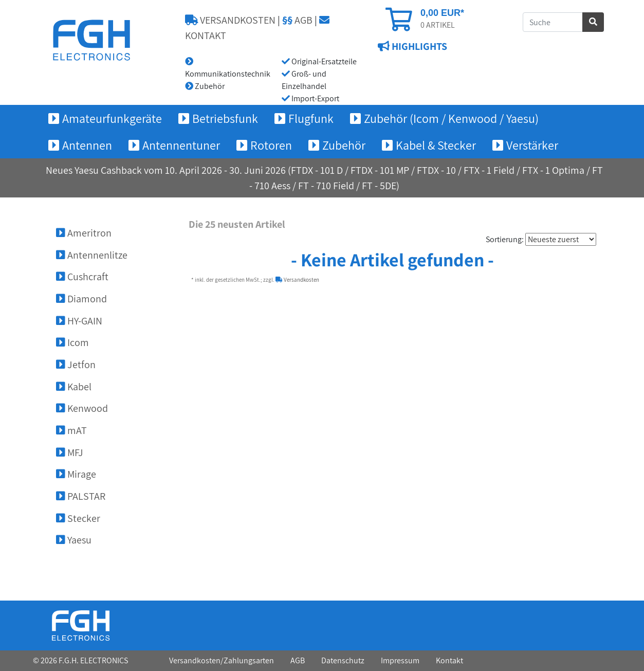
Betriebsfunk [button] (225, 118)
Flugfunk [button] (311, 118)
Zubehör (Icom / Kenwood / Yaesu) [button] (451, 118)
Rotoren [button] (271, 145)
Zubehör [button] (344, 145)
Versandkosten (297, 280)
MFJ (70, 452)
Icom (72, 342)
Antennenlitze (92, 255)
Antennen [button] (87, 145)
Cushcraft (82, 277)
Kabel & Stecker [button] (436, 145)
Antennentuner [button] (181, 145)
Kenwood (82, 408)
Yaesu (74, 540)
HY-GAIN (79, 321)
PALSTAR (81, 496)
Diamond (81, 299)
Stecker (78, 518)
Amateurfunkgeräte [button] (112, 118)
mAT (71, 430)
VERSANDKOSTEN (230, 20)
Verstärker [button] (532, 145)
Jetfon (76, 365)
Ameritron (84, 233)
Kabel (74, 387)
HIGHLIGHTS (418, 47)
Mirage (76, 474)
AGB (297, 20)
